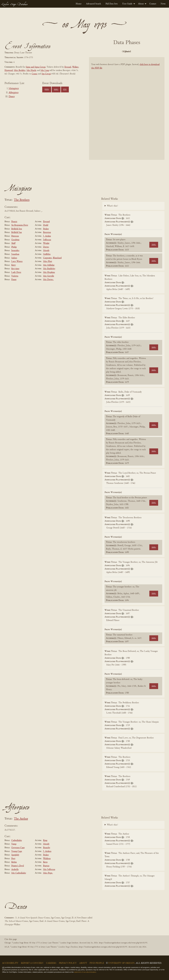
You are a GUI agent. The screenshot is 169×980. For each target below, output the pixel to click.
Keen (45, 862)
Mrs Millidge (49, 265)
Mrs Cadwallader (19, 873)
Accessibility (10, 963)
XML (56, 90)
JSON (47, 90)
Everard (68, 67)
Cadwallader (17, 840)
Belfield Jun (17, 232)
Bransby (47, 848)
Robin (14, 862)
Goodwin (15, 240)
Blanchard (57, 258)
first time (15, 269)
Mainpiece (14, 89)
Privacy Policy (68, 963)
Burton (46, 866)
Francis (14, 222)
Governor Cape (18, 848)
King (45, 840)
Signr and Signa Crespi (36, 67)
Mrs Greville (49, 276)
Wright (46, 243)
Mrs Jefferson (49, 869)
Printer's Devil (18, 866)
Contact (153, 4)
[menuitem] (79, 4)
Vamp (14, 844)
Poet (13, 859)
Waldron (47, 859)
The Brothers (22, 200)
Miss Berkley (20, 70)
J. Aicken (47, 851)
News (163, 4)
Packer (46, 229)
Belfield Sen (17, 229)
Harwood (9, 70)
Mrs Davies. (48, 280)
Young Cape (17, 851)
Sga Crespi (46, 74)
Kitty (14, 265)
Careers (51, 963)
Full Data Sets (112, 4)
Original (118, 52)
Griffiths (47, 254)
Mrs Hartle (31, 70)
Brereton (47, 232)
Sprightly (15, 855)
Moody (46, 251)
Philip (14, 247)
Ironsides (15, 251)
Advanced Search (94, 4)
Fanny (14, 280)
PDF (103, 52)
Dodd (46, 225)
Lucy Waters (17, 261)
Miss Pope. (48, 873)
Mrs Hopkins (49, 272)
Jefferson (47, 240)
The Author (21, 819)
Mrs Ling (45, 70)
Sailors (14, 258)
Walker (75, 67)
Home (79, 4)
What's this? (112, 206)
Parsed (149, 52)
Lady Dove (16, 272)
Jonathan (15, 254)
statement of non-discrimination (85, 972)
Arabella (15, 869)
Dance (12, 97)
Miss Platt (48, 261)
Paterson (15, 236)
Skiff (13, 243)
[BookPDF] (127, 112)
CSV (65, 90)
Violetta (15, 276)
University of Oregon (121, 963)
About (141, 4)
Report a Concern (32, 963)
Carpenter (47, 258)
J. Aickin (47, 236)
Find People (97, 963)
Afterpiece (14, 93)
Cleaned (134, 52)
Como (34, 74)
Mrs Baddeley (49, 269)
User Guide (127, 4)
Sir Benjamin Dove (20, 225)
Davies (46, 247)
